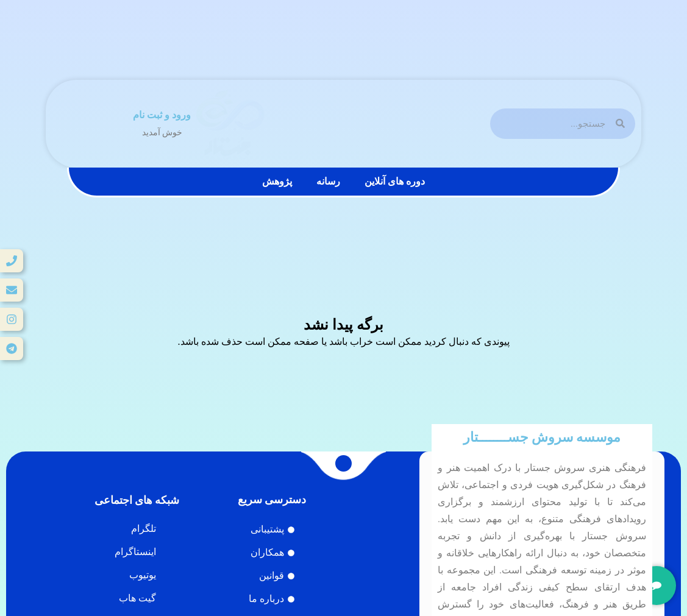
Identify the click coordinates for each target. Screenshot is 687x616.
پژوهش (277, 181)
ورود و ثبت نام (162, 115)
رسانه (328, 181)
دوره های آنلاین (395, 181)
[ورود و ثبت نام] (119, 124)
